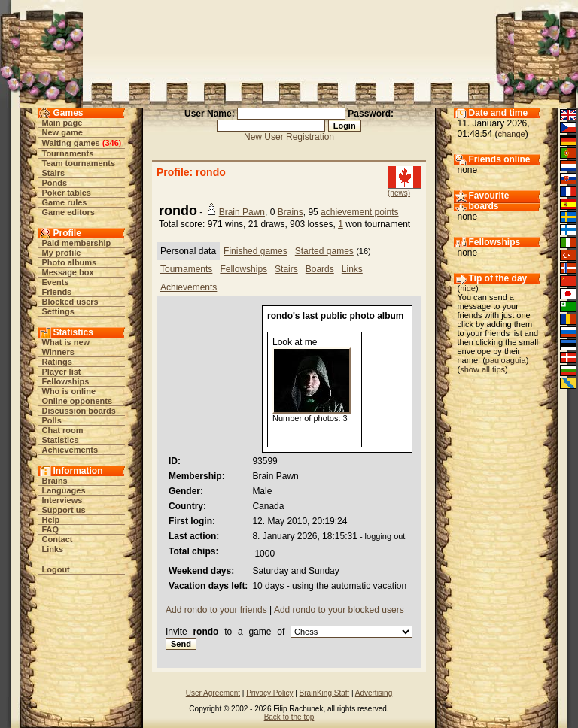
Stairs (54, 173)
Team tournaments (79, 163)
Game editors (68, 212)
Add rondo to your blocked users (339, 610)
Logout (56, 569)
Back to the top (289, 717)
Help (51, 520)
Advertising (374, 693)
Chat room (63, 430)
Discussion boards (79, 411)
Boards (320, 269)
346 (111, 143)
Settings (58, 311)
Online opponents (78, 401)
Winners (58, 352)
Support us (64, 510)
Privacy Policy (269, 693)
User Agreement (213, 693)
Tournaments (68, 153)
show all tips (482, 369)
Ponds (55, 183)
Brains (55, 481)
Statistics (61, 440)
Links (53, 549)
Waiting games (71, 143)
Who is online (69, 391)
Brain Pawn (242, 212)
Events (56, 282)
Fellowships (66, 381)
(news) (399, 193)
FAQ (51, 529)
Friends (57, 292)
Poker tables (67, 193)
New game (62, 132)
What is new (66, 342)
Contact (58, 539)
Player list (62, 372)
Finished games (256, 251)
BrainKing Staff (325, 693)
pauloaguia (506, 360)
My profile (62, 253)
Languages (64, 490)
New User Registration (289, 137)
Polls (52, 420)
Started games (324, 251)
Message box (68, 272)
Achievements (70, 450)
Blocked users (70, 302)
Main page (62, 123)
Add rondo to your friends (216, 610)
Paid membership (77, 243)
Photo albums (70, 262)
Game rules (65, 202)
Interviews (62, 500)
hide (468, 288)
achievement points (359, 212)
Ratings (57, 362)
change (512, 134)
